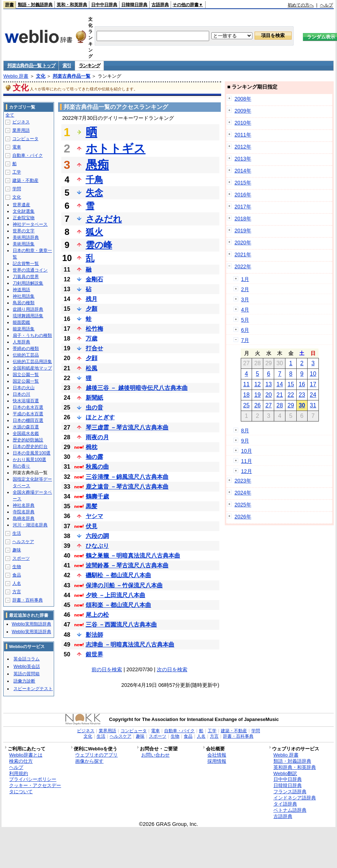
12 (257, 384)
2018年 (243, 219)
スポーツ (21, 558)
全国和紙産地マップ (32, 368)
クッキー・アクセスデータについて (35, 788)
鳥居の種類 (24, 303)
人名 (17, 583)
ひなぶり (97, 546)
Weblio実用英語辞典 (31, 632)
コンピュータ (25, 139)
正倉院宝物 (24, 218)
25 (247, 405)
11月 (247, 461)
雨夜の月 (97, 437)
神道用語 (21, 290)
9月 (245, 441)
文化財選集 (24, 211)
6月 (245, 330)
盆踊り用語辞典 (28, 309)
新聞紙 (94, 398)
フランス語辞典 (290, 792)
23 (302, 395)
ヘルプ (326, 5)
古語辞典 (160, 5)
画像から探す (89, 761)
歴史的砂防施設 (28, 440)
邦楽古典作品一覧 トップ (31, 66)
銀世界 (94, 654)
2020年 (243, 243)
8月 (245, 431)
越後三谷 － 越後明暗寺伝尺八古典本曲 (137, 388)
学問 (17, 189)
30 (302, 405)
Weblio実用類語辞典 (31, 624)
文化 (41, 76)
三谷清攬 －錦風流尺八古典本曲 (127, 477)
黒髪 (92, 506)
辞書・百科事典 (28, 600)
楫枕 (92, 447)
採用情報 (217, 761)
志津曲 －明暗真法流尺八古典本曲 (130, 645)
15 (291, 384)
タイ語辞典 (285, 804)
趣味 (17, 550)
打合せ (94, 348)
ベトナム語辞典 (290, 810)
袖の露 (94, 457)
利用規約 (19, 773)
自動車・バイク (28, 155)
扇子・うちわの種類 (32, 335)
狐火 (94, 232)
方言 (17, 592)
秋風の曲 (97, 467)
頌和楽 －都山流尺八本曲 (118, 605)
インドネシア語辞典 (295, 798)
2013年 (243, 159)
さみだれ (104, 219)
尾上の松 (97, 615)
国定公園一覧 (26, 381)
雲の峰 (99, 245)
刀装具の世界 (26, 277)
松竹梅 (94, 329)
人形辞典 (21, 342)
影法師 (94, 635)
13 (269, 384)
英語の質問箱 (27, 674)
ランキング (90, 66)
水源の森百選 (26, 427)
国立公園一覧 (26, 375)
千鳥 (94, 180)
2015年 (243, 183)
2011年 (243, 135)
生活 (17, 533)
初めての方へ (301, 5)
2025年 (243, 505)
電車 (17, 147)
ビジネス (21, 122)
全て (10, 115)
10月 (247, 451)
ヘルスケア (23, 542)
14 (280, 384)
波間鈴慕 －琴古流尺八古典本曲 (127, 565)
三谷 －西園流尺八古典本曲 (121, 625)
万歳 (92, 339)
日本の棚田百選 (28, 420)
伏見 (92, 526)
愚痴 (97, 165)
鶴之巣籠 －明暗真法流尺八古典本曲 (133, 556)
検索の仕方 (21, 761)
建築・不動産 (25, 180)
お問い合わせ (155, 755)
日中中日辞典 (104, 5)
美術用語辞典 (26, 237)
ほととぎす (100, 417)
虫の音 (94, 407)
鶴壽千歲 (97, 496)
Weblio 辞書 (16, 76)
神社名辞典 (24, 505)
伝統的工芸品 (26, 355)
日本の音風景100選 (32, 453)
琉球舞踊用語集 (28, 316)
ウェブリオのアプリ (96, 755)
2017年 (243, 207)
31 (313, 405)
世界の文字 (24, 231)
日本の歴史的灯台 (30, 447)
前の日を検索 (107, 669)
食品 (17, 575)
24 (313, 395)
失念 (94, 193)
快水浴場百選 (26, 401)
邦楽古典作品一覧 (72, 76)
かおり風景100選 (29, 460)
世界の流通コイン (30, 270)
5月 (245, 320)
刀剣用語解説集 (28, 283)
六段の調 (97, 536)
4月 (245, 310)
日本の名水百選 (28, 407)
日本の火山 (24, 388)
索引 (67, 66)
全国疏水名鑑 (26, 433)
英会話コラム (27, 659)
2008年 (243, 99)
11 (247, 384)
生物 (17, 567)
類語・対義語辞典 (35, 5)
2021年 (243, 254)
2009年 (243, 111)
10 (313, 374)
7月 (245, 340)
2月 (245, 289)
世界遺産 (21, 205)
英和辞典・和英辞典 (295, 767)
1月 (245, 279)
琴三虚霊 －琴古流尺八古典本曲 (127, 427)
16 (302, 384)
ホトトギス (116, 148)
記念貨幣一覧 (26, 264)
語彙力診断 (24, 681)
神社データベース (30, 224)
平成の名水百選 (28, 414)
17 (313, 384)
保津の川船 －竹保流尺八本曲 (124, 585)
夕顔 (92, 358)
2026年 (243, 517)
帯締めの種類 (26, 349)
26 (257, 405)
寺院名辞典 (24, 512)
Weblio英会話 (27, 667)
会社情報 (217, 755)
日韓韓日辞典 (134, 5)
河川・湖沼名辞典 (30, 525)
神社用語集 (24, 296)
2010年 (243, 123)
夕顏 (92, 309)
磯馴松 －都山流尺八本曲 (118, 575)
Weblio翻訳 (285, 773)
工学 (17, 172)
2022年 (243, 266)
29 (291, 405)
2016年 (243, 195)
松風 (92, 368)
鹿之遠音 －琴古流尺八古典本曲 (127, 487)
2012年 (243, 147)
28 (280, 405)
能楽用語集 (24, 329)
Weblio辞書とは (26, 755)
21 (280, 395)
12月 (247, 471)
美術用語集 (24, 244)
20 (269, 395)
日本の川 (21, 394)
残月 (92, 299)
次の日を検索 (172, 669)
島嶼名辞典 (24, 518)
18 (247, 395)
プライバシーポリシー (33, 779)
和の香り (21, 466)
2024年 (243, 493)
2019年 (243, 231)
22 (291, 395)
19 (257, 395)
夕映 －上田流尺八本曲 (115, 595)
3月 (245, 299)
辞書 (9, 5)
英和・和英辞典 (72, 5)
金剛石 (94, 279)
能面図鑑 (21, 322)
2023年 (243, 481)
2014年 (243, 171)
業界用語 (21, 130)
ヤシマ (94, 516)
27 (269, 405)
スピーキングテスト (33, 689)
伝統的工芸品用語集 (32, 362)
